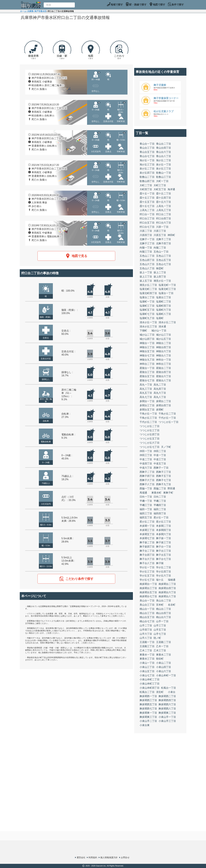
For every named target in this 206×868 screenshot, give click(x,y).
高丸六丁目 (160, 393)
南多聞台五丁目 (148, 592)
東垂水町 (156, 493)
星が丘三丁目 (164, 522)
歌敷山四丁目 (147, 181)
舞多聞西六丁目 (167, 704)
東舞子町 (168, 493)
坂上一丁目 (146, 272)
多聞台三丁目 (147, 405)
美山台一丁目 (147, 601)
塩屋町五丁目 (147, 310)
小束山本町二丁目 (150, 679)
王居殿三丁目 (147, 646)
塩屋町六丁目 (164, 310)
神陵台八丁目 (164, 355)
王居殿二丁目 (164, 642)
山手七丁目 (160, 634)
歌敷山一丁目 (164, 173)
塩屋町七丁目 (147, 314)
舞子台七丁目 (164, 559)
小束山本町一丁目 (166, 675)
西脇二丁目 (160, 488)
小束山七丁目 (147, 675)
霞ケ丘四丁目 (164, 198)
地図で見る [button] (76, 256)
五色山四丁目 (147, 260)
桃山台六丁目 (164, 617)
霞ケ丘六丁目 (164, 202)
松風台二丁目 (147, 692)
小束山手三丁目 (167, 721)
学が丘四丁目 (164, 572)
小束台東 (145, 725)
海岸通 (171, 189)
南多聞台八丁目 (167, 596)
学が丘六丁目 (164, 576)
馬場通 (143, 493)
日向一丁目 (146, 497)
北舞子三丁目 (147, 243)
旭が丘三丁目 (147, 165)
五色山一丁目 (161, 252)
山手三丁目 (160, 626)
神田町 (171, 235)
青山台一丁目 (147, 144)
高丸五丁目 (146, 393)
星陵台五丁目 (147, 376)
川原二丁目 (146, 231)
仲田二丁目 (160, 451)
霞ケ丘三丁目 (147, 198)
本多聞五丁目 (147, 534)
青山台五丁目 (147, 152)
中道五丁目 (160, 464)
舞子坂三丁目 (164, 542)
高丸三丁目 (146, 389)
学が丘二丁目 (164, 567)
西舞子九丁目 (164, 484)
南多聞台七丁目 (148, 596)
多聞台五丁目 (147, 410)
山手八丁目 (146, 638)
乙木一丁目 (162, 646)
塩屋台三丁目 (164, 297)
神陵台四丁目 (164, 347)
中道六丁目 (146, 468)
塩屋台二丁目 (147, 297)
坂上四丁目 (160, 277)
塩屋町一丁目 (147, 302)
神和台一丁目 (164, 360)
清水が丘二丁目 (167, 322)
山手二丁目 (146, 626)
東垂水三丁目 (147, 659)
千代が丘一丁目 (167, 418)
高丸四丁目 (160, 389)
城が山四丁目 (147, 339)
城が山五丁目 (164, 339)
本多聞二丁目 (164, 526)
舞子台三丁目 (164, 551)
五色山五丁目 (164, 260)
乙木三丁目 (160, 650)
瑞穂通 (172, 580)
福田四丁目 (160, 513)
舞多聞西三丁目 (148, 700)
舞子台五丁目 (164, 555)
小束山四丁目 (164, 667)
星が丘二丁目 (147, 522)
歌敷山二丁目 (147, 177)
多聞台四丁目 (164, 405)
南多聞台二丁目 (167, 584)
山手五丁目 (160, 630)
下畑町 (143, 331)
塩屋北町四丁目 (148, 293)
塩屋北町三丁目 (167, 289)
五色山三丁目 (164, 256)
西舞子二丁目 (147, 472)
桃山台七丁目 (147, 621)
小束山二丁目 (164, 663)
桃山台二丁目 (164, 609)
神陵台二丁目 (164, 343)
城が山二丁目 (147, 335)
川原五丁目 (160, 235)
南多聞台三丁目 (148, 588)
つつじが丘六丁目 (150, 443)
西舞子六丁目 (147, 480)
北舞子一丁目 (147, 239)
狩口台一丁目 (147, 214)
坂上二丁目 (160, 272)
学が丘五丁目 (147, 576)
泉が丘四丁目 (147, 173)
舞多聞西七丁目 (148, 709)
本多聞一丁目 (147, 526)
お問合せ (125, 857)
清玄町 (160, 692)
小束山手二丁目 (148, 721)
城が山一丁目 (159, 331)
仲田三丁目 (146, 455)
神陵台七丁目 (147, 355)
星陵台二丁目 (164, 368)
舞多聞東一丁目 (148, 713)
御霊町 (160, 268)
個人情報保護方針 (109, 857)
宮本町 (160, 605)
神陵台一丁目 (147, 343)
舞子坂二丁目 (147, 542)
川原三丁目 (160, 231)
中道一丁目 (160, 455)
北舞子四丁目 (164, 243)
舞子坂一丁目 (164, 538)
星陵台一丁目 (147, 368)
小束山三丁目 (147, 667)
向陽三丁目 (146, 252)
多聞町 (160, 410)
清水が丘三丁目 (148, 327)
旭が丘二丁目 (164, 160)
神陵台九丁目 (147, 360)
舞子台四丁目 (147, 555)
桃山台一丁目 (147, 609)
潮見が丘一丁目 (162, 281)
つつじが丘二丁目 (150, 426)
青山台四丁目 (164, 148)
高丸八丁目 (160, 397)
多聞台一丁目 (147, 401)
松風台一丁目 (169, 688)
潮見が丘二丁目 (148, 285)
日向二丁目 (160, 497)
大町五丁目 (160, 189)
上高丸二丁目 (147, 210)
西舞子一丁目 (161, 468)
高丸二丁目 (160, 385)
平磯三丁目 (146, 505)
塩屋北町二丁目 (148, 289)
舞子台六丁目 (147, 559)
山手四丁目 (146, 630)
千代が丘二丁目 (148, 422)
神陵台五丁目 (147, 351)
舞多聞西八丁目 (167, 709)
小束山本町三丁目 (150, 684)
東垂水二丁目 (164, 655)
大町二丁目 (146, 185)
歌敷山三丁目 (164, 177)
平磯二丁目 (160, 501)
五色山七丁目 (164, 264)
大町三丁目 (160, 185)
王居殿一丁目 (147, 642)
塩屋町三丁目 (147, 306)
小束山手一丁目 (167, 717)
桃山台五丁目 (147, 617)
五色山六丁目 (147, 264)
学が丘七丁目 (147, 580)
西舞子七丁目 (164, 480)
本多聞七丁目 (147, 538)
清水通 (162, 327)
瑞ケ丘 (160, 580)
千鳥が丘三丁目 (148, 418)
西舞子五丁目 (164, 476)
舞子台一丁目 (164, 547)
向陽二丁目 (160, 248)
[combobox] (59, 5)
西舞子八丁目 (147, 484)
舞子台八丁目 (147, 563)
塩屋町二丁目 (164, 302)
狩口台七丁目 (147, 227)
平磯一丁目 (146, 501)
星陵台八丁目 (164, 380)
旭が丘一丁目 (147, 160)
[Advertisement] (76, 30)
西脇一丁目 (146, 488)
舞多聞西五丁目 (148, 704)
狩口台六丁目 (164, 223)
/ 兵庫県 (30, 11)
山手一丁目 (162, 621)
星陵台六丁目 (164, 376)
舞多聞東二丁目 (167, 713)
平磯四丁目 (160, 505)
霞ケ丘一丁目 (147, 194)
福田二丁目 (160, 509)
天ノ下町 (166, 447)
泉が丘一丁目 (164, 165)
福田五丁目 (146, 517)
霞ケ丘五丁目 (147, 202)
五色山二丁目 (147, 256)
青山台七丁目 (147, 156)
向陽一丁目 (146, 248)
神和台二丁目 (147, 364)
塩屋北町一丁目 (167, 285)
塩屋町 (160, 318)
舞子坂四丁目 (147, 547)
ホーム (23, 11)
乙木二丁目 (146, 650)
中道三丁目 (160, 459)
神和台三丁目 (164, 364)
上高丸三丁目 (164, 210)
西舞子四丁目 (147, 476)
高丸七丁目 (146, 397)
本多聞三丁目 (147, 530)
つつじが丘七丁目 (150, 447)
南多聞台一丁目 (148, 584)
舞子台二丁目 (147, 551)
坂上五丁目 (146, 281)
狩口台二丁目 (164, 214)
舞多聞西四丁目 (167, 700)
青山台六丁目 (164, 152)
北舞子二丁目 (164, 239)
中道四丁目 (146, 464)
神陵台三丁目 (147, 347)
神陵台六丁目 (164, 351)
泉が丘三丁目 (164, 169)
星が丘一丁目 (161, 517)
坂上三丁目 (146, 277)
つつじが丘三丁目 (150, 430)
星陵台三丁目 (147, 372)
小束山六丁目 (164, 671)
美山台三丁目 (147, 605)
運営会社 (81, 857)
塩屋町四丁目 (164, 306)
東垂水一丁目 (147, 655)
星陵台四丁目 (164, 372)
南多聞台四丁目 (167, 588)
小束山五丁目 (147, 671)
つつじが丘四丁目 (150, 434)
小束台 (172, 692)
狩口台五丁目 (147, 223)
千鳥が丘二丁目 (167, 414)
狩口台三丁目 (147, 218)
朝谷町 (160, 659)
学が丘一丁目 (147, 567)
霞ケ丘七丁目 (147, 206)
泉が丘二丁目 (147, 169)
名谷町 (172, 605)
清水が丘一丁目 (148, 322)
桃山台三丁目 (147, 613)
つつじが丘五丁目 (150, 439)
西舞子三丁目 (164, 472)
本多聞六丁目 (164, 534)
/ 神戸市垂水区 (40, 11)
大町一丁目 (162, 181)
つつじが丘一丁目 (169, 422)
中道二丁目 (146, 459)
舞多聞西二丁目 (167, 696)
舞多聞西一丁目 (148, 696)
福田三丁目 (146, 513)
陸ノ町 (157, 638)
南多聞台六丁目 (167, 592)
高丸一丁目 (146, 385)
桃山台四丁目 (164, 613)
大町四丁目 (146, 189)
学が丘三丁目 (147, 572)
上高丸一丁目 (164, 206)
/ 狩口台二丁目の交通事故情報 (60, 11)
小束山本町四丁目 (150, 688)
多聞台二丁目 (164, 401)
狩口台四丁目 (164, 218)
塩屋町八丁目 (164, 314)
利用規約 (93, 857)
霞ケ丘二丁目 (164, 194)
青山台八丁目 (164, 156)
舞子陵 (160, 563)
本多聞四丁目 (164, 530)
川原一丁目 (162, 227)
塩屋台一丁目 (166, 293)
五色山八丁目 (147, 268)
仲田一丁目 (146, 451)
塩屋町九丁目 (147, 318)
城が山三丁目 (164, 335)
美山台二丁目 (164, 601)
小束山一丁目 (147, 663)
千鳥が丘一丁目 (148, 414)
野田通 (171, 488)
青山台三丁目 (147, 148)
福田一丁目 (146, 509)
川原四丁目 (146, 235)
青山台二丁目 (164, 144)
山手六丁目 (146, 634)
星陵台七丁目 (147, 380)
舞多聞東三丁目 (148, 717)
